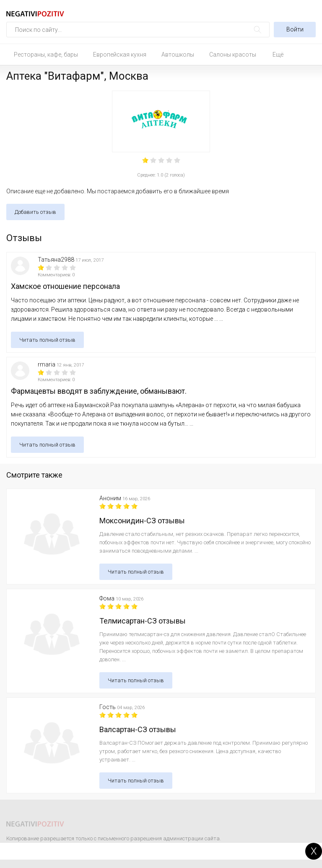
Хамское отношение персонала (65, 286)
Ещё (278, 55)
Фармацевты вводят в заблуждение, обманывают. (99, 391)
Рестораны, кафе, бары (46, 55)
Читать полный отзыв (47, 340)
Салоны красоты (233, 55)
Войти (295, 29)
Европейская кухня (120, 55)
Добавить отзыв (35, 212)
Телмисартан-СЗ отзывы (143, 621)
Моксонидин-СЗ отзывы (142, 521)
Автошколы (178, 55)
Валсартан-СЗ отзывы (138, 729)
